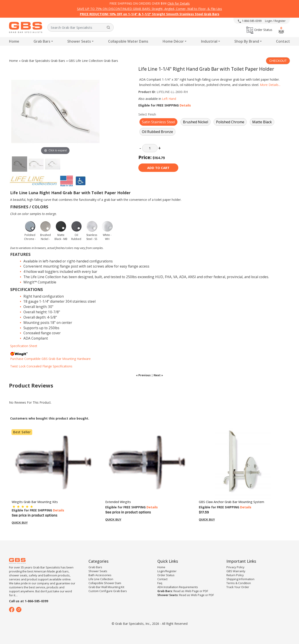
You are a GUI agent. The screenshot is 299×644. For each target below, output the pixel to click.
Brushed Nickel (196, 122)
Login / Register (275, 21)
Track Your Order (238, 587)
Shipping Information (240, 579)
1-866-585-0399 (250, 21)
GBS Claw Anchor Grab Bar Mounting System (231, 502)
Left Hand (169, 99)
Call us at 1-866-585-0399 (29, 601)
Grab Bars (42, 41)
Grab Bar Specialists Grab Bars (43, 61)
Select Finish (147, 114)
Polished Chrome (230, 122)
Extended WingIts (118, 502)
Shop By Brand (247, 41)
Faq (160, 583)
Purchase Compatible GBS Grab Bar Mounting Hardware (50, 359)
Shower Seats (79, 41)
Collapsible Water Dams (128, 41)
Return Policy (235, 575)
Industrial (209, 41)
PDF (206, 591)
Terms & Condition (239, 583)
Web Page (192, 591)
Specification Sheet (24, 346)
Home (14, 41)
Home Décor (173, 41)
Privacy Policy (235, 567)
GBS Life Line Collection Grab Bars (93, 61)
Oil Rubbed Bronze (157, 132)
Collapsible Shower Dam (105, 583)
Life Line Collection (101, 579)
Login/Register (167, 571)
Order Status (259, 30)
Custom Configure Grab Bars (108, 591)
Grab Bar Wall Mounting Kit (106, 587)
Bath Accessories (100, 575)
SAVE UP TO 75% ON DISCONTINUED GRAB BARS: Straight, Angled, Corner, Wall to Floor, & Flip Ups (149, 9)
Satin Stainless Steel (158, 122)
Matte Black (262, 122)
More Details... (270, 85)
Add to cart (158, 168)
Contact (283, 41)
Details (185, 105)
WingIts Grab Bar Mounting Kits (35, 502)
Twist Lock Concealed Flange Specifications (41, 366)
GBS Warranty (236, 571)
